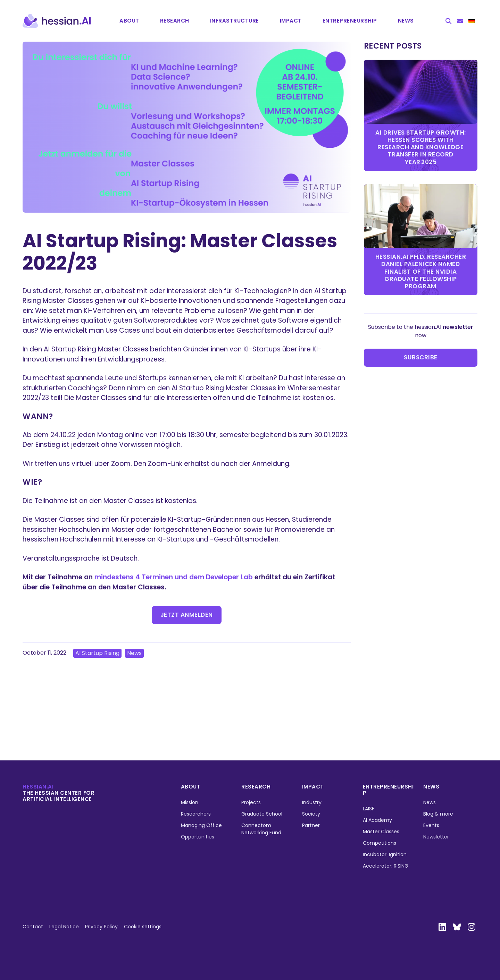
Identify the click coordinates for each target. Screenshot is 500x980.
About (129, 21)
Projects (251, 802)
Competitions (380, 843)
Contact (33, 927)
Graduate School (262, 814)
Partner (311, 825)
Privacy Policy (101, 927)
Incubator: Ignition (385, 854)
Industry (312, 802)
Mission (190, 802)
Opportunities (198, 837)
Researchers (196, 814)
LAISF (369, 809)
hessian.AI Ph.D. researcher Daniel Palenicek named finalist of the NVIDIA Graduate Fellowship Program (421, 271)
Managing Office (201, 825)
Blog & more (438, 814)
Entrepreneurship (388, 790)
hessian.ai (38, 787)
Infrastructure (235, 21)
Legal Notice (64, 927)
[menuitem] (472, 21)
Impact (291, 21)
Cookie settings (143, 927)
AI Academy (377, 820)
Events (431, 825)
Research (175, 21)
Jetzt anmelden (187, 615)
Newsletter (436, 837)
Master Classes (381, 832)
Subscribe (421, 357)
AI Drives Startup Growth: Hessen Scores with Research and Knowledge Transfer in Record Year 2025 (421, 147)
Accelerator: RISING (386, 866)
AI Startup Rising (97, 653)
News (406, 21)
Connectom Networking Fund (261, 829)
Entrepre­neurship (350, 21)
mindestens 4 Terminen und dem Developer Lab (174, 577)
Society (311, 814)
